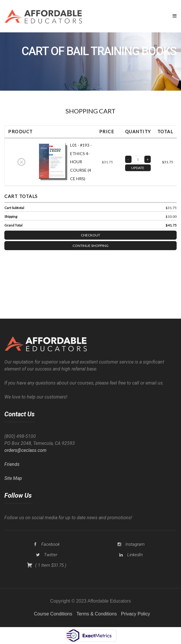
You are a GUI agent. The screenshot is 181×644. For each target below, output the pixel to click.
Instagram (135, 544)
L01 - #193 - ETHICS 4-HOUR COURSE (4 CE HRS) (81, 162)
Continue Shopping (90, 246)
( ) (47, 565)
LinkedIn (135, 555)
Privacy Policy (136, 614)
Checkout (90, 235)
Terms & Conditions (97, 614)
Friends (12, 464)
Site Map (13, 478)
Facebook (50, 544)
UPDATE (138, 168)
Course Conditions (53, 614)
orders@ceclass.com (25, 450)
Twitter (51, 555)
